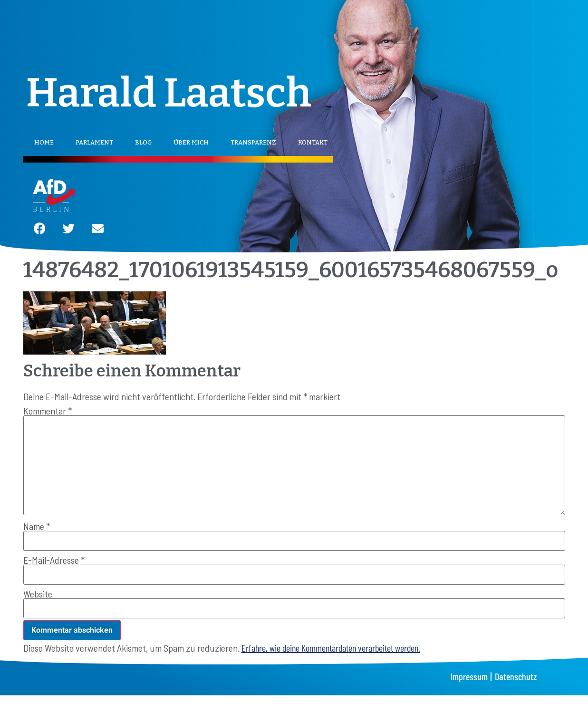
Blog (143, 142)
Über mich (191, 142)
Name (37, 526)
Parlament (94, 142)
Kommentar (48, 411)
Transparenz (253, 142)
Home (44, 142)
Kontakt (313, 142)
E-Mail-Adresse (54, 560)
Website (38, 594)
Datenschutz (516, 676)
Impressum (469, 676)
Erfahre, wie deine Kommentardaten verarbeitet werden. (331, 648)
